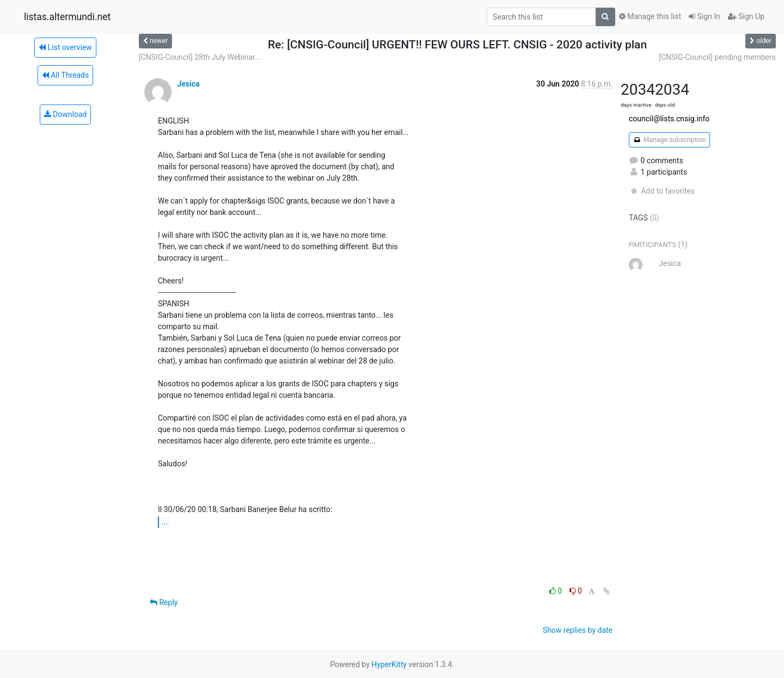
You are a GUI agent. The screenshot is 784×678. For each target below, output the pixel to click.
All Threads (65, 75)
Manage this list (650, 16)
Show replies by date (578, 630)
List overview (65, 47)
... (165, 522)
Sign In (705, 16)
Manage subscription (669, 140)
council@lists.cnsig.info (669, 119)
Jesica (188, 84)
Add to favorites (662, 191)
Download (66, 114)
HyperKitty (389, 664)
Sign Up (746, 16)
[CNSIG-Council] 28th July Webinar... (200, 57)
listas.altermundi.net (67, 17)
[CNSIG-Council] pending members (717, 57)
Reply (164, 602)
